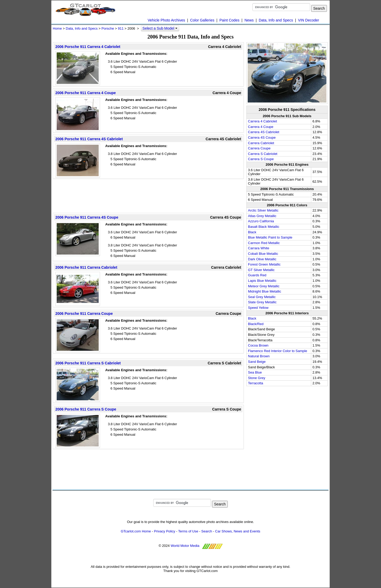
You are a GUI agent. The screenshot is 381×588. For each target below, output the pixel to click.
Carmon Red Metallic (264, 243)
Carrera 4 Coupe (261, 127)
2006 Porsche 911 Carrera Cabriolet (86, 267)
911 (121, 28)
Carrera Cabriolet (261, 143)
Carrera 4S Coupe (262, 137)
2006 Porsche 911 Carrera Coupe (84, 314)
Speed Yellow (258, 308)
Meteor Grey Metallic (264, 286)
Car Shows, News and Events (238, 531)
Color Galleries (202, 20)
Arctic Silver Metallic (263, 210)
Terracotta (256, 383)
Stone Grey (257, 378)
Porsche (108, 28)
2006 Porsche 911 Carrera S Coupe (86, 409)
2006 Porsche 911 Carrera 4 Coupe (86, 93)
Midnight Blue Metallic (264, 291)
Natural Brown (259, 356)
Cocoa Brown (258, 345)
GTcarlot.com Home (136, 531)
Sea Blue (255, 372)
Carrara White (259, 248)
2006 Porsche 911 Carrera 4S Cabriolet (89, 139)
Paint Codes (229, 20)
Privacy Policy (165, 531)
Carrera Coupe (259, 148)
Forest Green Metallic (264, 264)
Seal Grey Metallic (262, 297)
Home (57, 28)
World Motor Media (185, 546)
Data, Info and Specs (276, 20)
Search (207, 531)
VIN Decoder (309, 20)
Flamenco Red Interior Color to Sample (277, 351)
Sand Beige (257, 362)
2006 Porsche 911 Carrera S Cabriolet (88, 363)
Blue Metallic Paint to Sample (270, 237)
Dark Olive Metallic (262, 259)
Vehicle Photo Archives (166, 20)
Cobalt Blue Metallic (263, 254)
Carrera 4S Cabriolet (264, 132)
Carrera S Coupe (261, 159)
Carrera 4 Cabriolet (263, 121)
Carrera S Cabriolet (263, 154)
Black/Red (256, 324)
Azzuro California (261, 221)
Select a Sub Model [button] (160, 28)
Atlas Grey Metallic (262, 216)
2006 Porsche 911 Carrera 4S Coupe (87, 217)
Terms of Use (188, 531)
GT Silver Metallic (261, 270)
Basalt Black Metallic (264, 227)
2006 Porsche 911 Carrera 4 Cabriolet (88, 47)
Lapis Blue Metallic (262, 281)
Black (252, 232)
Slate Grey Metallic (262, 302)
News (249, 20)
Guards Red (257, 275)
